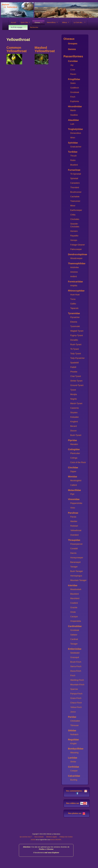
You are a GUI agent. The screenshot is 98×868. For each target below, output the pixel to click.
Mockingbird (76, 481)
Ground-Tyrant (77, 385)
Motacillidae (74, 490)
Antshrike (75, 267)
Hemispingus (76, 576)
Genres (72, 49)
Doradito (74, 340)
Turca (73, 299)
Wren (73, 138)
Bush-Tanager (77, 571)
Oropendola (76, 621)
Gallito (73, 304)
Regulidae (73, 740)
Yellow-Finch (76, 707)
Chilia (73, 215)
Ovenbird (74, 535)
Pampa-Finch (76, 694)
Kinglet (73, 744)
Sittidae (72, 730)
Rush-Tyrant (76, 345)
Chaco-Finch (76, 703)
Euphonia (75, 101)
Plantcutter (75, 453)
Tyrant (73, 390)
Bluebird (74, 165)
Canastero (75, 183)
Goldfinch (75, 88)
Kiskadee (74, 417)
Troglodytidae (75, 129)
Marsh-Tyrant (76, 403)
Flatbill (73, 367)
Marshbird (75, 598)
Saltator (74, 635)
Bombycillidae (76, 749)
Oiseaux (38, 22)
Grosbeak (75, 92)
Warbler (74, 521)
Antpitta (74, 286)
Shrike (73, 762)
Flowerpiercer (76, 544)
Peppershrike (76, 503)
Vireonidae (74, 499)
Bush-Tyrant (76, 435)
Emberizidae (75, 649)
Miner (73, 206)
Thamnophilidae (77, 263)
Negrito (74, 399)
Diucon (73, 431)
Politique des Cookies (66, 837)
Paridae (72, 717)
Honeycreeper (77, 558)
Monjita (74, 394)
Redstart (74, 526)
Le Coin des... (79, 22)
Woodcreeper (76, 258)
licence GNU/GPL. (56, 840)
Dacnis (73, 553)
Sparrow (74, 689)
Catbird (74, 485)
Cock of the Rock (78, 462)
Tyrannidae (74, 313)
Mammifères (52, 22)
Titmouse (74, 725)
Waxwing (74, 753)
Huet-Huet (75, 295)
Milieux (66, 22)
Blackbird (74, 594)
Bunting (74, 780)
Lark (72, 124)
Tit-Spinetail (76, 174)
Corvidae (73, 61)
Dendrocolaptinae (78, 254)
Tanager (74, 567)
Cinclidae (73, 467)
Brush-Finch (76, 662)
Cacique (74, 617)
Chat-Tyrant (76, 376)
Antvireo (74, 272)
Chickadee (75, 721)
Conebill (74, 549)
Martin (73, 110)
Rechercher (34, 27)
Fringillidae (74, 79)
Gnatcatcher (76, 147)
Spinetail (74, 178)
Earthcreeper (76, 210)
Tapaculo (74, 308)
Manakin (74, 444)
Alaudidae (73, 120)
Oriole (73, 612)
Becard (73, 426)
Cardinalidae (75, 626)
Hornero (74, 231)
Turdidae (73, 152)
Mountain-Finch (77, 685)
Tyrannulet (75, 326)
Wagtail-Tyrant (77, 331)
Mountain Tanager (78, 580)
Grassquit (75, 657)
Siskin (73, 83)
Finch (73, 97)
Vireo (73, 508)
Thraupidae (74, 540)
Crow (73, 70)
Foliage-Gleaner (78, 245)
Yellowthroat (76, 530)
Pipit (72, 494)
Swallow (74, 115)
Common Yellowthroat (17, 49)
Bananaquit (75, 562)
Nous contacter (39, 837)
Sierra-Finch (76, 666)
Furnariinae (74, 170)
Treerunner (75, 201)
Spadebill (74, 363)
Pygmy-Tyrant (77, 335)
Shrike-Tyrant (76, 381)
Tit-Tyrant (75, 349)
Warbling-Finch (77, 680)
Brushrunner (76, 192)
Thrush (73, 156)
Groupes (73, 44)
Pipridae (72, 440)
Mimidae (73, 477)
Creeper (74, 771)
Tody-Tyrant (76, 354)
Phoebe (74, 372)
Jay (72, 65)
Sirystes (74, 413)
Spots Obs (25, 22)
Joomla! (33, 840)
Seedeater (75, 653)
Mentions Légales (52, 837)
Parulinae (73, 513)
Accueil (13, 22)
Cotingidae (74, 449)
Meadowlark (76, 589)
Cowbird (74, 603)
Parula (73, 517)
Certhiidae (74, 767)
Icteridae (73, 585)
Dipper (73, 471)
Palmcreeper (76, 249)
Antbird (73, 276)
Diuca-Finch (76, 671)
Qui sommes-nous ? (26, 837)
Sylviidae (73, 143)
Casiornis (75, 408)
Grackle (74, 607)
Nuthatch (74, 734)
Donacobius (76, 133)
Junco (73, 712)
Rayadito (74, 236)
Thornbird (75, 187)
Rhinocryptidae (76, 291)
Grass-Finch (76, 698)
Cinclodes (75, 219)
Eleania (74, 322)
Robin (73, 160)
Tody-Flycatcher (77, 358)
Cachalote (75, 197)
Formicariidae (75, 282)
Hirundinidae (75, 106)
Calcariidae (74, 776)
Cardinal (74, 639)
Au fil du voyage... (18, 27)
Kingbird (74, 422)
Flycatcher (75, 317)
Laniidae (73, 758)
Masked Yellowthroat (45, 49)
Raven (73, 74)
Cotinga (74, 458)
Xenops (74, 240)
